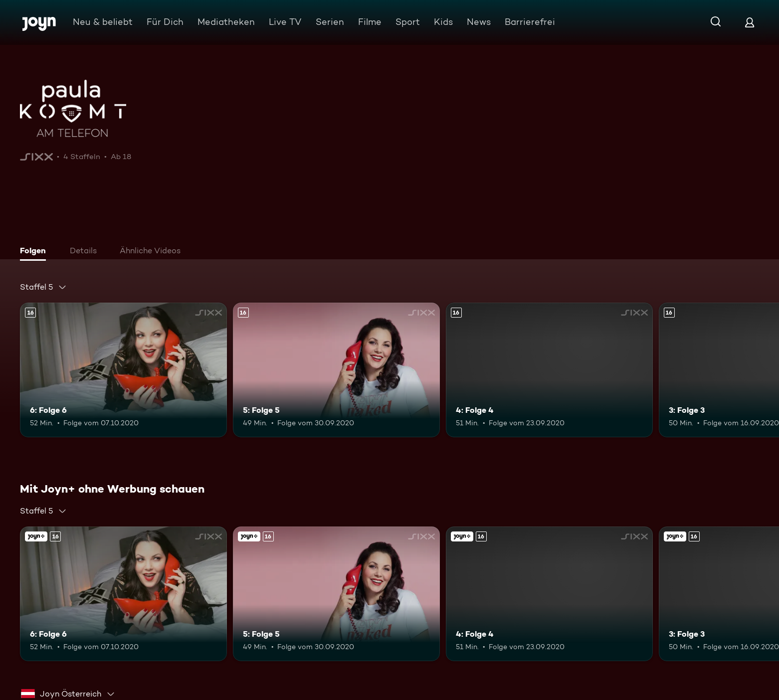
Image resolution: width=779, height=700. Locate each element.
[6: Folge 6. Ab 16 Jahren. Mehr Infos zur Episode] (123, 370)
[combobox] (43, 287)
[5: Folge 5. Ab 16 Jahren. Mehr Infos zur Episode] (336, 370)
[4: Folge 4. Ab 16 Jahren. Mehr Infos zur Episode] (549, 370)
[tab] (35, 252)
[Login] (750, 22)
